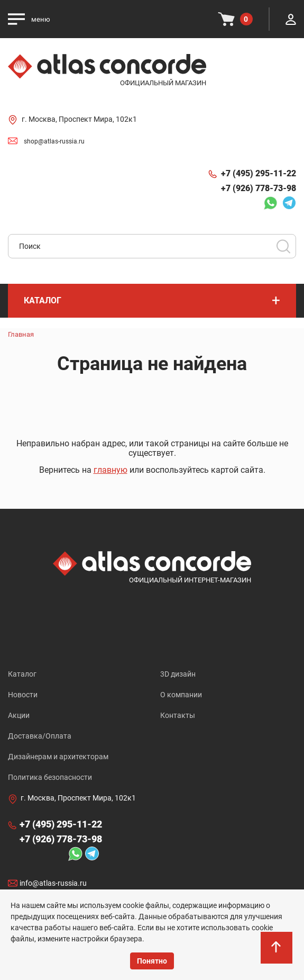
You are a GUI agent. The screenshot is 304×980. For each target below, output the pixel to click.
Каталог (22, 674)
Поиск (283, 246)
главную (110, 470)
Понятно (152, 961)
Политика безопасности (50, 777)
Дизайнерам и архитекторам (58, 757)
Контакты (178, 715)
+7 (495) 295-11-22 (259, 173)
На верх (277, 953)
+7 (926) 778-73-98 (259, 188)
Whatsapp (270, 203)
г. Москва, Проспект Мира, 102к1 (79, 119)
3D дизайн (178, 674)
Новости (23, 695)
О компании (181, 695)
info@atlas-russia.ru (53, 883)
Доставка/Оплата (40, 736)
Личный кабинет (291, 19)
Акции (19, 715)
